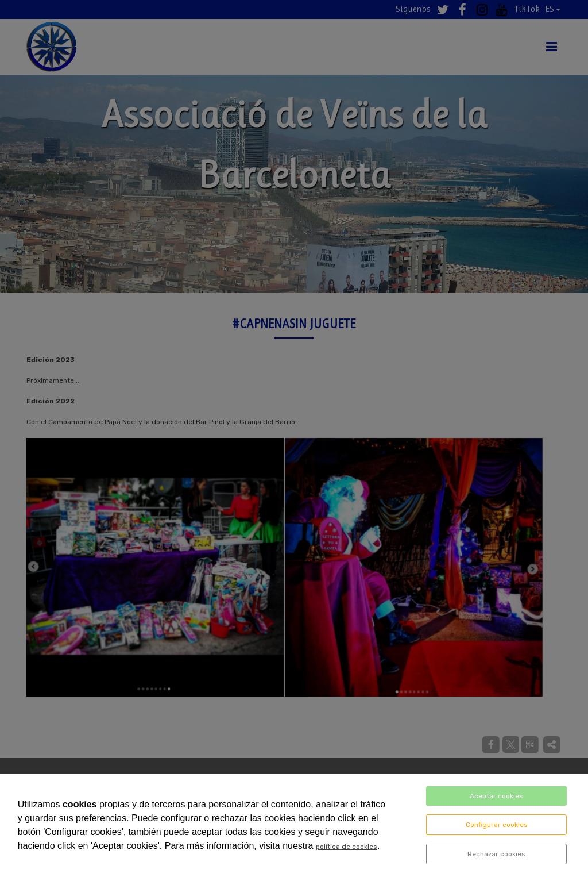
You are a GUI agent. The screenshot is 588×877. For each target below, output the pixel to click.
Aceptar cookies (496, 796)
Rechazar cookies (496, 854)
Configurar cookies (497, 825)
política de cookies (347, 847)
